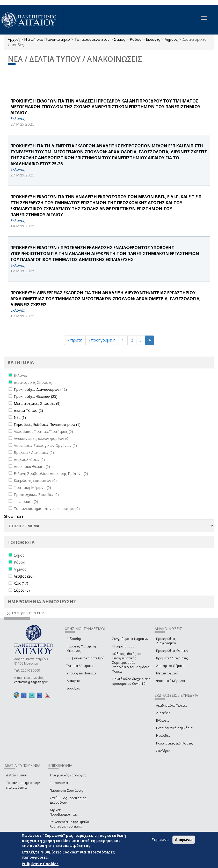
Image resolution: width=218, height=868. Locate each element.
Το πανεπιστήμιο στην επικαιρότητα (23, 785)
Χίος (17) (21, 583)
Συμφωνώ (160, 839)
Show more (14, 516)
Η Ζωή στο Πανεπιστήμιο (47, 39)
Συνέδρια (163, 751)
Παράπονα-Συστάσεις (66, 791)
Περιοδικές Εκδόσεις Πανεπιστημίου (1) (47, 424)
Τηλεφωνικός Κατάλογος (68, 775)
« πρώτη (75, 340)
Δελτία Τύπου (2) (28, 410)
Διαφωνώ (184, 840)
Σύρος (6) (22, 590)
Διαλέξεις (163, 713)
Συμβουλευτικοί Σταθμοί (85, 658)
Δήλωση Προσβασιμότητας (64, 812)
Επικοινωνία (59, 783)
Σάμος (120, 39)
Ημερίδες (163, 736)
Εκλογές (153, 39)
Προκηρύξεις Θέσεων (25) (36, 396)
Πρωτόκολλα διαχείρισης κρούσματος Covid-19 (131, 681)
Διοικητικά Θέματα (170, 666)
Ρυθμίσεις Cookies (40, 864)
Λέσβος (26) (24, 576)
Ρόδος (136, 39)
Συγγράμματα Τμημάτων (130, 639)
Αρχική (14, 39)
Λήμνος (171, 39)
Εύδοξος (73, 688)
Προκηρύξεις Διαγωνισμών (166, 641)
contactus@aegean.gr (31, 682)
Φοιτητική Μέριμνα (170, 681)
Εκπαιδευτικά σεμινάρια (174, 728)
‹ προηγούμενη (102, 340)
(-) (9, 613)
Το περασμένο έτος (92, 39)
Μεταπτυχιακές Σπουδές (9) (37, 403)
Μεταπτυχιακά (167, 673)
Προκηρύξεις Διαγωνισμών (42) (40, 389)
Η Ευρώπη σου (123, 646)
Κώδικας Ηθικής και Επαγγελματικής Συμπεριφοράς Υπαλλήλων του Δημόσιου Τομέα (132, 663)
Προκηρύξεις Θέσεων (172, 651)
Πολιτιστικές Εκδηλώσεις (174, 743)
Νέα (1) (20, 417)
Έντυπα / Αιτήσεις (80, 666)
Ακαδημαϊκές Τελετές (172, 705)
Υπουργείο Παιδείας (82, 673)
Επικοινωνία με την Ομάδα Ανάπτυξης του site (69, 824)
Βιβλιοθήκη (75, 639)
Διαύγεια (73, 681)
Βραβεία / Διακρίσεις (172, 658)
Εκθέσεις (163, 720)
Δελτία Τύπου (17, 775)
